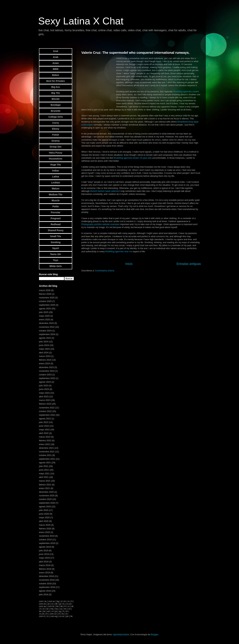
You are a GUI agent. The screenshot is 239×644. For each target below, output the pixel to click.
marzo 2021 (45, 481)
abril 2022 (44, 433)
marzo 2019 (45, 565)
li (41, 609)
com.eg (54, 616)
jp (56, 611)
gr (60, 604)
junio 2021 (44, 470)
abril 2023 (44, 397)
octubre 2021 (45, 455)
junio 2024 (44, 345)
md (52, 609)
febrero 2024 (45, 360)
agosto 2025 (45, 309)
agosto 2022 (45, 419)
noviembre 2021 (47, 452)
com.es (42, 604)
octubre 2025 (45, 301)
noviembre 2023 (47, 371)
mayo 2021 (44, 474)
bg (58, 601)
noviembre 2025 (47, 298)
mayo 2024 (44, 349)
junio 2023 (44, 389)
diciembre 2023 (46, 367)
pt (49, 604)
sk (72, 606)
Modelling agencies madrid (186, 92)
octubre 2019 (45, 540)
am (49, 611)
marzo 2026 (45, 290)
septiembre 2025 (47, 305)
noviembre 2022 (47, 408)
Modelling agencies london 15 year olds (133, 158)
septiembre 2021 (47, 459)
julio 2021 (44, 466)
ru (69, 606)
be (57, 606)
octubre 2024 (45, 331)
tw (44, 611)
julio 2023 (44, 386)
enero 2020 (44, 532)
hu (63, 614)
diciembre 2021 (46, 448)
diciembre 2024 (46, 323)
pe (67, 616)
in (59, 614)
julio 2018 (44, 594)
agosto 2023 (45, 382)
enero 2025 (44, 320)
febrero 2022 (45, 440)
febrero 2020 (45, 529)
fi (72, 601)
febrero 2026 (45, 294)
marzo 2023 (45, 400)
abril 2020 (44, 521)
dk (56, 604)
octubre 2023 (45, 375)
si (44, 609)
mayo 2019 (44, 558)
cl (61, 601)
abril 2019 (44, 562)
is (64, 604)
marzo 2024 (45, 356)
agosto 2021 (45, 463)
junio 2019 (44, 554)
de (62, 606)
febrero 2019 (45, 569)
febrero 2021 (45, 485)
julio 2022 (44, 422)
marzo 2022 (45, 437)
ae (40, 611)
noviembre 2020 (47, 496)
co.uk (42, 614)
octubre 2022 (45, 411)
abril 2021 (44, 477)
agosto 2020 (45, 507)
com (41, 601)
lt (63, 611)
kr (65, 601)
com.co (53, 614)
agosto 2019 (45, 547)
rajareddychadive (121, 634)
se (47, 609)
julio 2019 (44, 550)
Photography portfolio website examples (100, 224)
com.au (43, 606)
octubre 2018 (45, 584)
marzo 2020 (45, 525)
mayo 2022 (44, 430)
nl (53, 611)
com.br (51, 606)
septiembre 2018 (47, 587)
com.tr (42, 616)
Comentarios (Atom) (105, 271)
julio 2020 (44, 510)
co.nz (62, 616)
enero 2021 (44, 488)
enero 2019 (44, 573)
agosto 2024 (45, 338)
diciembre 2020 (46, 492)
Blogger (154, 634)
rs (48, 616)
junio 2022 (44, 426)
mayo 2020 (44, 517)
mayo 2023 (44, 393)
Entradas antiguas (189, 264)
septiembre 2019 (47, 543)
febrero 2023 (45, 404)
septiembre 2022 (47, 415)
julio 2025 (44, 312)
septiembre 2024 (47, 334)
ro (69, 601)
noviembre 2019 (47, 536)
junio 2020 (44, 514)
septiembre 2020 (47, 503)
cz (52, 604)
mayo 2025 (44, 316)
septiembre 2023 (47, 378)
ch (67, 611)
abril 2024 (44, 353)
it (66, 614)
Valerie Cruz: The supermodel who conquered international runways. (135, 53)
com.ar (52, 601)
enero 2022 (44, 444)
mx (65, 609)
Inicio (129, 264)
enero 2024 (44, 363)
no (70, 609)
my (56, 609)
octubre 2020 (45, 499)
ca (61, 609)
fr (65, 606)
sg (60, 611)
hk (71, 616)
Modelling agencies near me (119, 251)
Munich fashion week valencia (105, 191)
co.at (69, 604)
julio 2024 (44, 342)
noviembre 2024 (47, 327)
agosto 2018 (45, 591)
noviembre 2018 (47, 580)
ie (46, 601)
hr (47, 614)
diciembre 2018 (46, 576)
